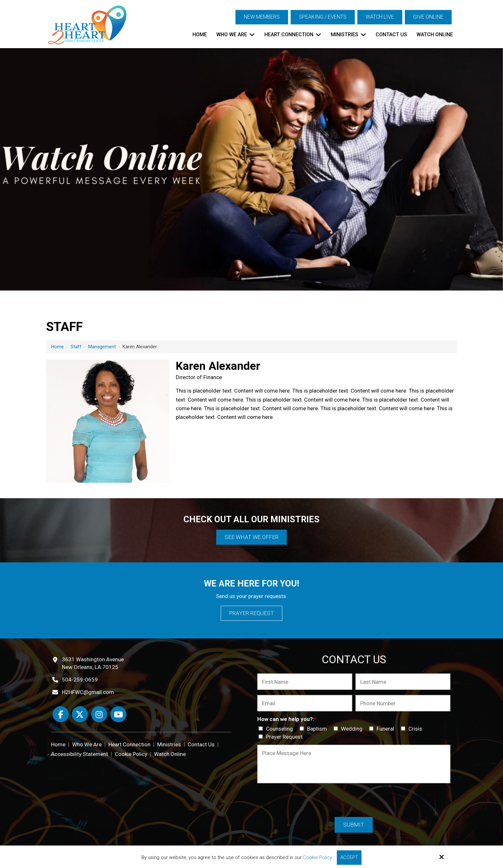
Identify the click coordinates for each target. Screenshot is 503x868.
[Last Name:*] (403, 682)
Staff (76, 347)
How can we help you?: (287, 719)
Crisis (413, 729)
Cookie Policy (317, 857)
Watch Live (380, 17)
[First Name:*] (305, 682)
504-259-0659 (80, 680)
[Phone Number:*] (403, 703)
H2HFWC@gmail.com (88, 692)
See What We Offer (251, 537)
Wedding (349, 729)
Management (102, 347)
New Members (262, 17)
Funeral (383, 729)
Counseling (277, 729)
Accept (349, 857)
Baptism (315, 729)
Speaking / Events (323, 17)
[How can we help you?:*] (261, 729)
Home (57, 347)
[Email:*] (305, 703)
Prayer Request (251, 613)
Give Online (428, 17)
